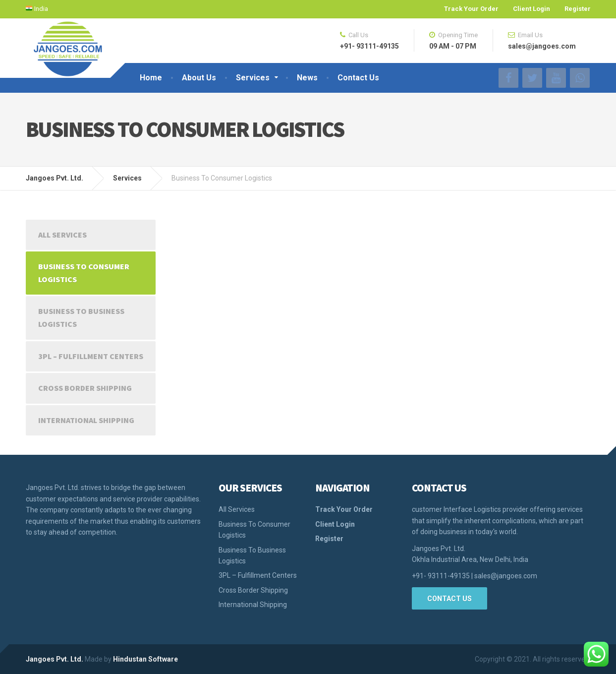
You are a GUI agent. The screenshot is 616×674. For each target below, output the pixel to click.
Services (253, 78)
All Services (62, 235)
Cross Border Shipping (85, 388)
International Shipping (86, 420)
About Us (199, 78)
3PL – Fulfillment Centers (91, 356)
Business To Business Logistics (81, 317)
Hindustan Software (145, 659)
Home (151, 78)
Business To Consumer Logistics (84, 273)
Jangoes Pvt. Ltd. (55, 659)
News (307, 78)
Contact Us (358, 78)
